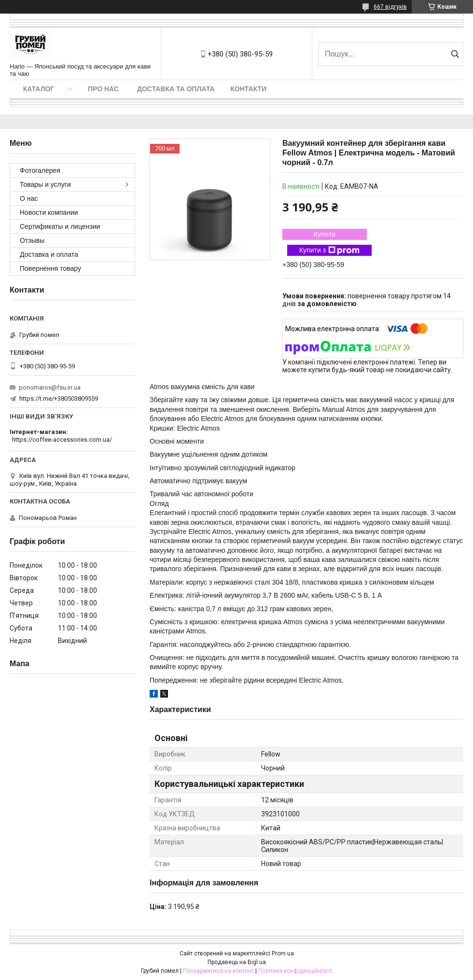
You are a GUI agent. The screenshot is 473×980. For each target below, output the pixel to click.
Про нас (103, 89)
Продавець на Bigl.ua (237, 962)
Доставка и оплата (49, 254)
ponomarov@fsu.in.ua (50, 387)
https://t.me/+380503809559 (59, 399)
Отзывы (32, 240)
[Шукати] (455, 54)
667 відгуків (390, 7)
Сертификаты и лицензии (60, 226)
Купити (325, 234)
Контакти (248, 89)
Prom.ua (283, 953)
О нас (29, 198)
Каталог (39, 89)
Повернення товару (50, 268)
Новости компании (49, 212)
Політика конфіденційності (295, 971)
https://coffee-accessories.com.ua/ (62, 440)
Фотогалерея (40, 170)
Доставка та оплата (176, 89)
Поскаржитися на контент (218, 971)
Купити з (329, 251)
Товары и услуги (45, 184)
